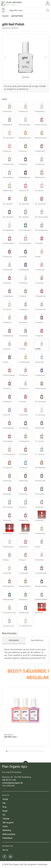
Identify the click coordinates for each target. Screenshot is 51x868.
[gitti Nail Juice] (26, 710)
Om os (5, 850)
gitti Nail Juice (10, 737)
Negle (5, 811)
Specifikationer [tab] (37, 640)
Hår (4, 803)
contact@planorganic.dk (12, 783)
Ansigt (5, 799)
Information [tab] (14, 640)
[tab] (7, 751)
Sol (4, 815)
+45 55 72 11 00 (9, 780)
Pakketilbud (8, 838)
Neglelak (5, 16)
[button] (26, 57)
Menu (3, 10)
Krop (5, 807)
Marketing (7, 830)
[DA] (12, 3)
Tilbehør (6, 819)
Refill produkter (9, 834)
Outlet (5, 826)
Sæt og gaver (8, 822)
